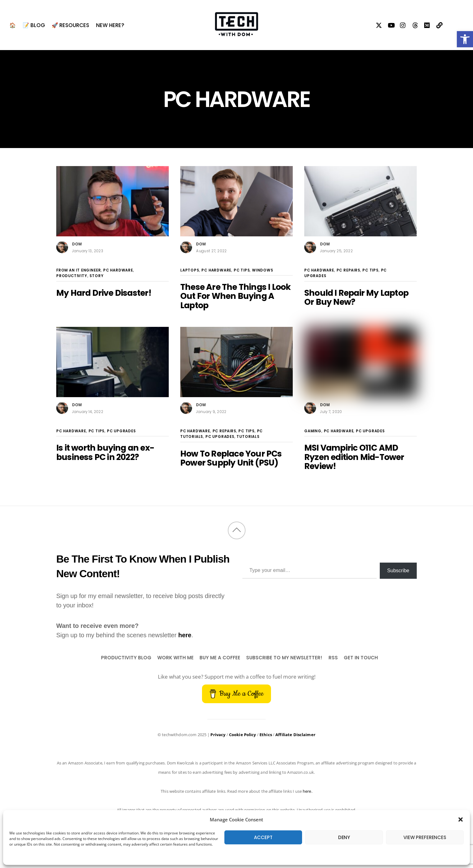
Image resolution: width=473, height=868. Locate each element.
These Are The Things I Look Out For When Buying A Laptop (235, 296)
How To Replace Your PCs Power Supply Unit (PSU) (231, 458)
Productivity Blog (126, 658)
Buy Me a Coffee (220, 658)
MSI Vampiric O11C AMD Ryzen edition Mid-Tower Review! (354, 457)
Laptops (190, 270)
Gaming (313, 431)
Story (96, 276)
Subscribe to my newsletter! (284, 658)
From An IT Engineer (78, 270)
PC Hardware (118, 270)
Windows (263, 270)
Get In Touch (361, 658)
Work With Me (175, 658)
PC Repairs (348, 270)
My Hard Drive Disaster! (104, 293)
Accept (263, 837)
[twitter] (379, 24)
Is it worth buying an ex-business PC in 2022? (105, 452)
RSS (333, 658)
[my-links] (440, 24)
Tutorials (248, 437)
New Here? (110, 25)
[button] (465, 39)
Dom (77, 244)
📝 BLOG (34, 25)
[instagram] (403, 24)
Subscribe (398, 571)
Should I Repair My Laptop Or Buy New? (356, 297)
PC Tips (242, 270)
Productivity (72, 276)
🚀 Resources (70, 25)
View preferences (425, 837)
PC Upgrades (121, 431)
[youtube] (391, 24)
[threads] (415, 24)
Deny (344, 837)
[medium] (427, 24)
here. (308, 791)
